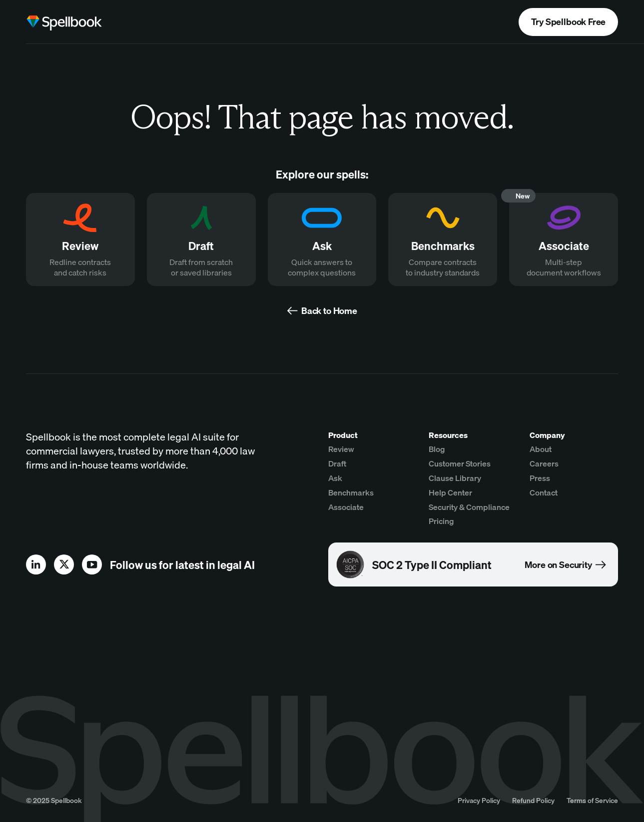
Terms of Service (592, 800)
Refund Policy (533, 800)
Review (341, 449)
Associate (346, 507)
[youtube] (92, 564)
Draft (337, 463)
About (541, 449)
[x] (64, 564)
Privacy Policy (479, 800)
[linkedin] (36, 564)
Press (540, 478)
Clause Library (455, 478)
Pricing (441, 521)
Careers (544, 463)
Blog (437, 449)
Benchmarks (351, 492)
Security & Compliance (469, 507)
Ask (335, 478)
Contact (544, 492)
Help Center (450, 492)
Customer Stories (460, 463)
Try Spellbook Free (568, 22)
